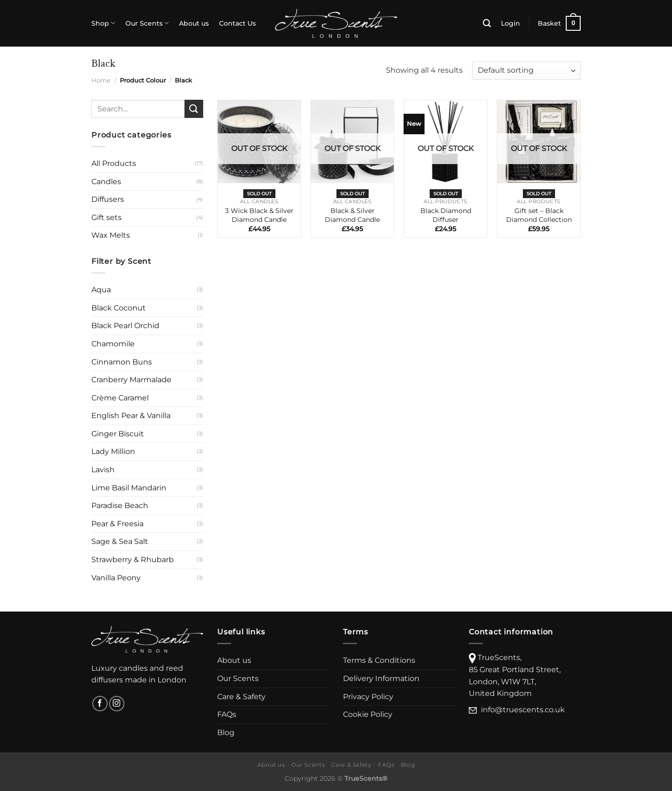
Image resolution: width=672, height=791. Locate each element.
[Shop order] (526, 71)
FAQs (227, 714)
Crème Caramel (120, 398)
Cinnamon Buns (122, 362)
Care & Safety (241, 697)
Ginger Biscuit (118, 434)
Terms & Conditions (379, 660)
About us (194, 23)
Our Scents (147, 23)
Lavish (103, 470)
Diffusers (108, 199)
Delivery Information (381, 678)
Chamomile (113, 344)
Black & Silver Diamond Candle (352, 215)
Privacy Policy (368, 697)
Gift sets (106, 217)
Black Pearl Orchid (125, 326)
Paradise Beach (120, 506)
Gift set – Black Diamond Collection (539, 215)
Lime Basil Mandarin (129, 488)
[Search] (487, 24)
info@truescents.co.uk (523, 710)
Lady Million (113, 451)
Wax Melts (111, 235)
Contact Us (237, 23)
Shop (103, 23)
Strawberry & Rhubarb (133, 560)
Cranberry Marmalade (131, 380)
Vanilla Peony (116, 578)
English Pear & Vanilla (131, 416)
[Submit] (194, 109)
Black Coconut (119, 308)
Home (101, 80)
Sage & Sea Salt (120, 541)
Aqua (101, 290)
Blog (226, 733)
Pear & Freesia (117, 524)
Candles (106, 182)
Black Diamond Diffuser (446, 215)
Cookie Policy (368, 714)
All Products (114, 163)
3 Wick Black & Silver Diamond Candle (259, 215)
